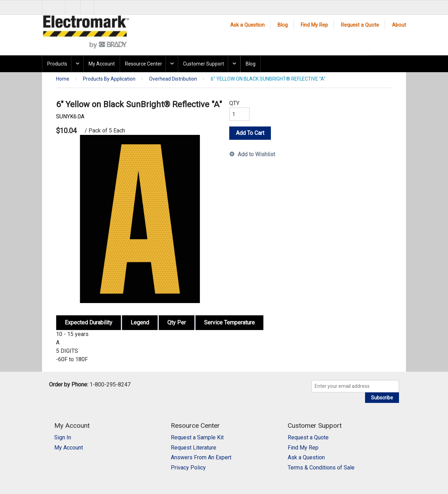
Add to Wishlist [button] (256, 154)
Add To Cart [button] (250, 133)
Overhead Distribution (173, 79)
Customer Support (204, 64)
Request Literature (194, 448)
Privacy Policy (188, 468)
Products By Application (109, 79)
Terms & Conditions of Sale (321, 468)
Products (57, 64)
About (399, 25)
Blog (283, 25)
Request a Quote (360, 25)
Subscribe (382, 398)
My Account (102, 64)
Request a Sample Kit (197, 437)
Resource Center (143, 64)
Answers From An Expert (201, 457)
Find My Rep (314, 25)
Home (63, 79)
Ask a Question (247, 25)
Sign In (63, 437)
